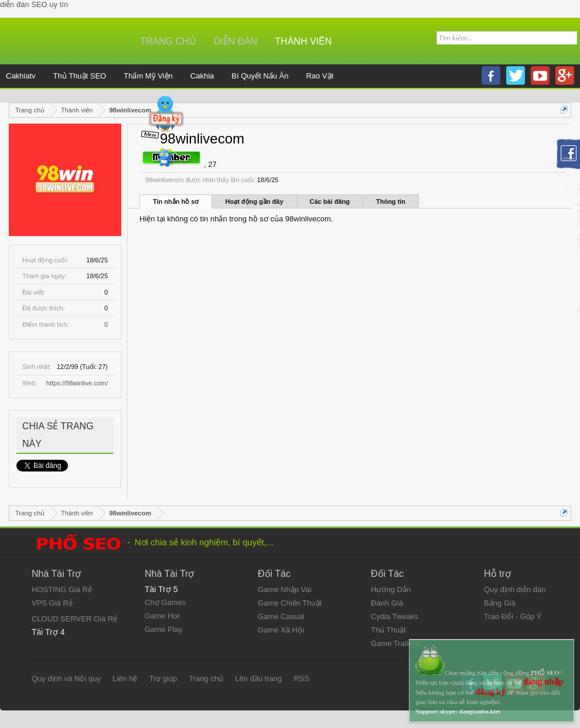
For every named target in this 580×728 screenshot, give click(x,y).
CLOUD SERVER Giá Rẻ (74, 619)
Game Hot (162, 616)
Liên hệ (125, 679)
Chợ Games (165, 602)
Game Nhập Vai (284, 589)
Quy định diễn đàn (515, 589)
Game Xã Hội (281, 630)
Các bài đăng (330, 201)
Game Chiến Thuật (290, 603)
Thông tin (391, 201)
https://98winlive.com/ (77, 383)
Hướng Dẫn (391, 589)
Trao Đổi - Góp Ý (513, 616)
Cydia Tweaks (395, 616)
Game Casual (281, 616)
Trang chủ (168, 41)
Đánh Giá (387, 603)
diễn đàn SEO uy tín (34, 4)
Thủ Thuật (388, 630)
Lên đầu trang (258, 679)
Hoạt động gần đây (254, 201)
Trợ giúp (163, 679)
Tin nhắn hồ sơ (176, 201)
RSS (301, 679)
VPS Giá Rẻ (52, 603)
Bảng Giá (500, 603)
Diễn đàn (236, 41)
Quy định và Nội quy (66, 679)
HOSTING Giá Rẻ (62, 589)
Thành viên (303, 41)
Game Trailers (395, 643)
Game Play (163, 629)
